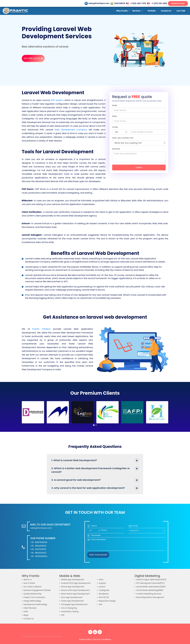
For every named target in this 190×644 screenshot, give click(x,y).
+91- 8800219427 (38, 553)
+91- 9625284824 (39, 556)
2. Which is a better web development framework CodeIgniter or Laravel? (91, 470)
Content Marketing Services (148, 594)
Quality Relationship (32, 594)
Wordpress (103, 594)
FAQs (25, 612)
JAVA (100, 580)
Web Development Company (71, 130)
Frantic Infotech (41, 329)
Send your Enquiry (98, 555)
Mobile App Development (72, 580)
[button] (123, 11)
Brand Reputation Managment (149, 597)
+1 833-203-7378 (136, 3)
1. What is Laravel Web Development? (74, 460)
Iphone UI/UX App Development (75, 590)
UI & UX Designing (68, 608)
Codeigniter (103, 590)
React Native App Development (75, 594)
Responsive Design (106, 601)
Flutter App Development (72, 601)
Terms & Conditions (102, 639)
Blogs (25, 615)
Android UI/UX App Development (75, 583)
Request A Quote (178, 3)
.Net (100, 604)
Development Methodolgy (34, 604)
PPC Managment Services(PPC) (150, 583)
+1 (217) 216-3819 (157, 3)
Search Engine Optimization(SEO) (150, 580)
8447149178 (118, 3)
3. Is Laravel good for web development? (76, 480)
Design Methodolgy (31, 601)
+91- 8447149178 (38, 549)
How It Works (28, 583)
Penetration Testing (69, 612)
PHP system (57, 100)
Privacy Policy (85, 639)
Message (116, 149)
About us (27, 580)
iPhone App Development (72, 587)
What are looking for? (123, 138)
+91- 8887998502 (39, 542)
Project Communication (34, 597)
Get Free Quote (33, 58)
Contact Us (28, 619)
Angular (101, 583)
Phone (115, 127)
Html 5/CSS (103, 597)
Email (115, 116)
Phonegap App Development (73, 604)
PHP (62, 615)
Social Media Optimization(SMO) (150, 587)
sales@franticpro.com (97, 3)
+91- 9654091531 (38, 546)
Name (115, 105)
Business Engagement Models (36, 590)
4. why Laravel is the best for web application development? (88, 488)
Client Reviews (29, 608)
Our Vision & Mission (32, 587)
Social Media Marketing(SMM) (149, 590)
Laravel (101, 587)
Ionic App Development (71, 597)
